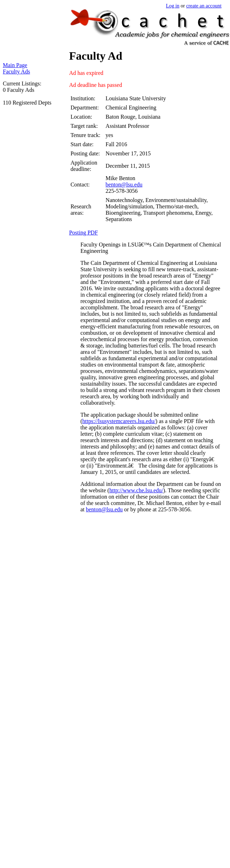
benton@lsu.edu (124, 185)
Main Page (15, 65)
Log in (173, 6)
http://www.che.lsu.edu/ (136, 490)
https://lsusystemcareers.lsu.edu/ (119, 421)
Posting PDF (83, 233)
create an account (204, 6)
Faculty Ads (16, 72)
